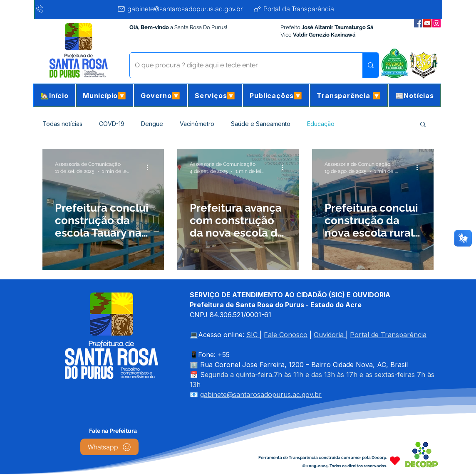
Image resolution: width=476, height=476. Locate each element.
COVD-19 (112, 124)
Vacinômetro (197, 124)
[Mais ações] (150, 167)
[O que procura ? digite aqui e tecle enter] (240, 65)
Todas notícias (62, 124)
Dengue (152, 124)
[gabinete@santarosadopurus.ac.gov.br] (183, 9)
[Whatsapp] (109, 447)
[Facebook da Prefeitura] (418, 23)
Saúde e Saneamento (261, 124)
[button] (105, 95)
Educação (321, 124)
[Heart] (395, 460)
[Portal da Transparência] (300, 9)
